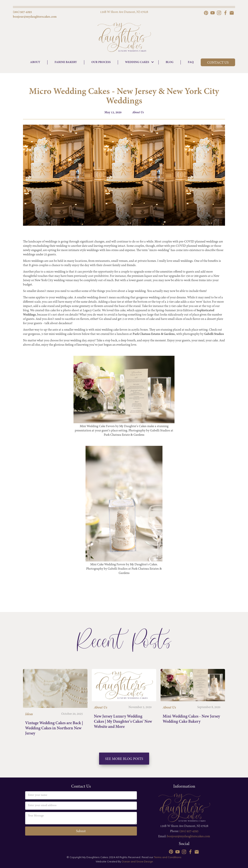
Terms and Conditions (168, 857)
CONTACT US (218, 63)
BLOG (170, 62)
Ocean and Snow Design (137, 861)
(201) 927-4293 (189, 831)
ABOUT (35, 62)
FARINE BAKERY (66, 62)
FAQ (191, 62)
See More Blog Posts (124, 759)
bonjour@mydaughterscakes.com (188, 837)
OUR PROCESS (101, 62)
